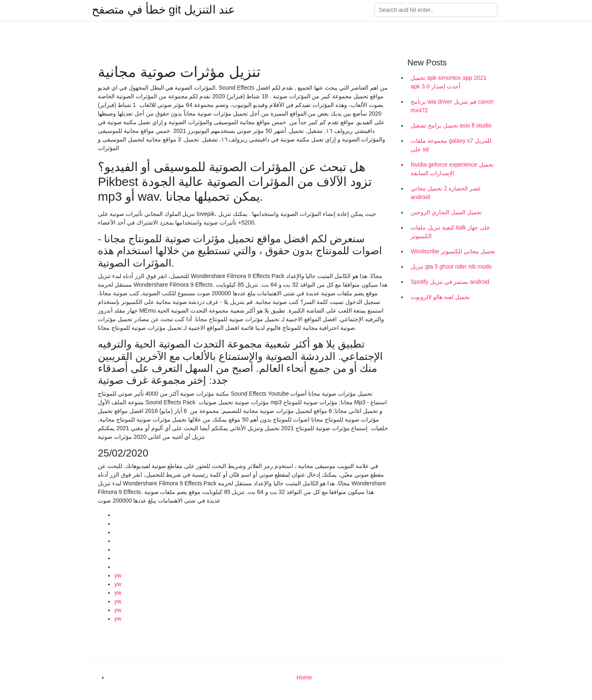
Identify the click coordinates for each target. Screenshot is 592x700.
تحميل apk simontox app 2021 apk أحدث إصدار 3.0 (449, 82)
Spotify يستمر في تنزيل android (450, 282)
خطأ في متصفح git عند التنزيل (163, 10)
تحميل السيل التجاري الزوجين (446, 212)
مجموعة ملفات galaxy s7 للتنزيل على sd (451, 145)
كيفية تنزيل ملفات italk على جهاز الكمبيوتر (450, 232)
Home (304, 677)
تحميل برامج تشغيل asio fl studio (451, 125)
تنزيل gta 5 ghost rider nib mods (451, 267)
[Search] (436, 10)
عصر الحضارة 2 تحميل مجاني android (446, 193)
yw (118, 575)
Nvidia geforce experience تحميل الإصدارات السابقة (452, 169)
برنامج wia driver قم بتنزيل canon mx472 (452, 106)
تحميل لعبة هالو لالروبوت (440, 297)
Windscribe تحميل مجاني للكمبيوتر (453, 251)
